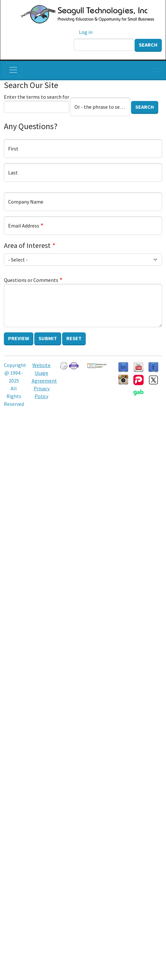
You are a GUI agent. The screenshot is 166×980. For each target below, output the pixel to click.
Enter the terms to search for (37, 97)
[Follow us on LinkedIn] (123, 367)
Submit (48, 338)
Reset (74, 338)
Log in (86, 32)
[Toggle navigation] (13, 70)
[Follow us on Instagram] (123, 379)
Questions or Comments (31, 280)
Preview (19, 338)
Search (148, 45)
